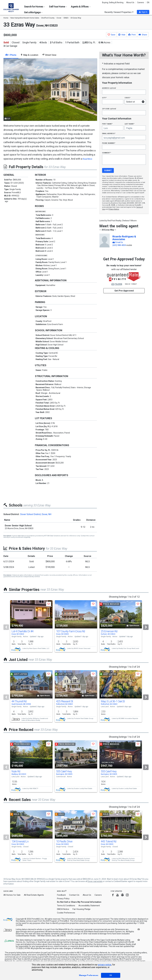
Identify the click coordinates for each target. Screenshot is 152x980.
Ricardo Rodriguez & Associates (124, 238)
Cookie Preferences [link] (66, 913)
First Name (107, 124)
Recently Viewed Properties (119, 12)
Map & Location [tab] (29, 55)
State (128, 98)
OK (111, 975)
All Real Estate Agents (34, 895)
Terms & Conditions (66, 906)
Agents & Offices (81, 7)
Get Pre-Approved (124, 291)
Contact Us (74, 895)
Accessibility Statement (89, 906)
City (104, 98)
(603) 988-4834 (119, 245)
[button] (143, 12)
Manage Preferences (89, 975)
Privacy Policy (63, 899)
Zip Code (109, 109)
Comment (107, 153)
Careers (141, 2)
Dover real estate (95, 881)
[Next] (146, 627)
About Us (130, 2)
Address (109, 88)
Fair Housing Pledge (81, 909)
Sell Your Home (58, 7)
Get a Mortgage (33, 12)
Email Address (109, 133)
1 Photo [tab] (11, 55)
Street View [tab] (49, 55)
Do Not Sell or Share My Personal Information (79, 902)
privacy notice (105, 965)
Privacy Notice (114, 209)
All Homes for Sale (12, 895)
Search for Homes (34, 7)
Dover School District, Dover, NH (36, 514)
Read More (87, 159)
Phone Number (109, 143)
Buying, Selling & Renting (113, 2)
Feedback (61, 895)
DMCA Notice (63, 909)
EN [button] (148, 2)
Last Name (130, 124)
